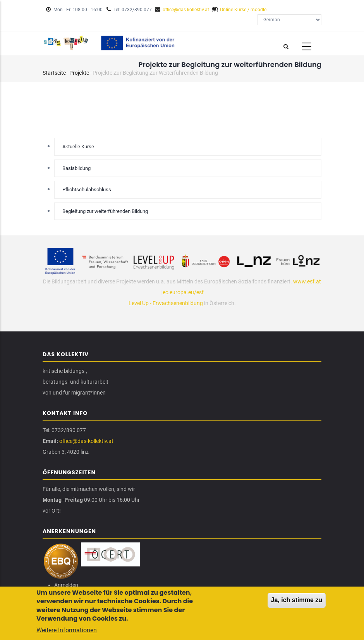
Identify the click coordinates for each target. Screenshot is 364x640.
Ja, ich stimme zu (297, 602)
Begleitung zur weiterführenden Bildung (105, 211)
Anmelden (66, 585)
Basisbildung (76, 168)
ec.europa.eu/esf (183, 292)
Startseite (54, 73)
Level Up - (141, 303)
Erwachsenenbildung (178, 303)
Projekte (79, 73)
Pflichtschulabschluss (87, 190)
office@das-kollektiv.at (186, 10)
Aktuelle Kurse (78, 147)
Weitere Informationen (67, 632)
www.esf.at (307, 281)
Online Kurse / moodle (243, 10)
